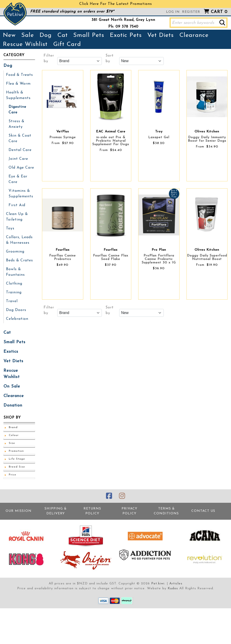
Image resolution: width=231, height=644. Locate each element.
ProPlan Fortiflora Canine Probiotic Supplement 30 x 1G (159, 259)
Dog (46, 35)
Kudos (173, 588)
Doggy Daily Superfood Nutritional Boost (207, 257)
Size (12, 443)
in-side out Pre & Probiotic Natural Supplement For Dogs (111, 141)
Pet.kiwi (158, 584)
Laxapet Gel (159, 137)
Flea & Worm (18, 84)
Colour (14, 435)
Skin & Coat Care (20, 138)
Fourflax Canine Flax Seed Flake (111, 257)
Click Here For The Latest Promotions (116, 4)
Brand (13, 427)
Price (13, 475)
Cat (63, 35)
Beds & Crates (19, 260)
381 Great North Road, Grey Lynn (123, 20)
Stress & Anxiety (16, 124)
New (9, 35)
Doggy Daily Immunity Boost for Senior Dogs (207, 139)
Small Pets (89, 35)
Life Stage (17, 459)
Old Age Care (21, 168)
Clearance (194, 35)
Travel (12, 301)
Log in (173, 12)
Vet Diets (160, 35)
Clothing (14, 284)
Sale (28, 35)
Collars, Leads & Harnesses (19, 240)
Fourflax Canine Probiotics (63, 257)
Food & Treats (19, 75)
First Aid (17, 205)
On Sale (12, 386)
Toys (10, 228)
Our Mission (19, 511)
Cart (219, 12)
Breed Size (17, 467)
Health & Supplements (18, 95)
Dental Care (20, 150)
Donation (13, 405)
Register (191, 12)
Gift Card (67, 44)
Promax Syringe (63, 137)
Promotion (16, 451)
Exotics (11, 352)
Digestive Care (17, 110)
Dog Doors (16, 310)
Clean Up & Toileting (17, 217)
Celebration (17, 319)
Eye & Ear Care (18, 179)
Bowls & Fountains (15, 272)
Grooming (15, 252)
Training (14, 292)
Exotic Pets (126, 35)
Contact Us (203, 511)
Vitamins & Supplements (21, 194)
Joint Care (18, 159)
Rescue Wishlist (25, 44)
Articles (176, 584)
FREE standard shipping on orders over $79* (72, 12)
